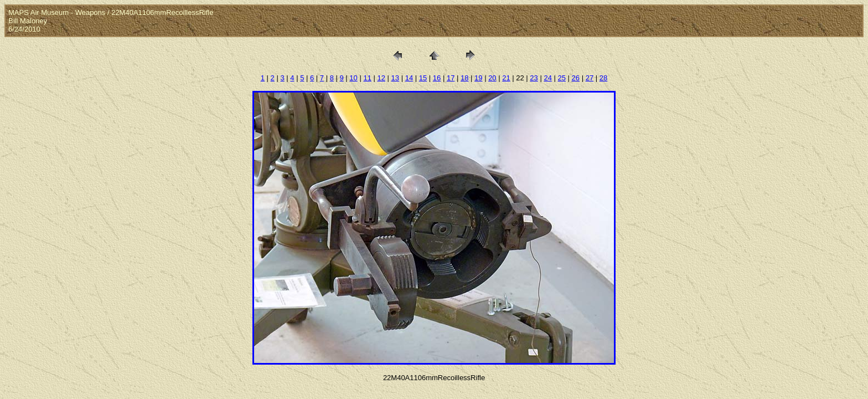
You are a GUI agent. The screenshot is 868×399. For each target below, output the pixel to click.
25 (562, 78)
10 (353, 78)
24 (547, 78)
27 (590, 78)
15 (423, 78)
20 (492, 78)
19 (478, 78)
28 (603, 78)
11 (367, 78)
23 (534, 78)
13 (395, 78)
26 (576, 78)
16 (437, 78)
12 (381, 78)
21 (506, 78)
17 (451, 78)
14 (409, 78)
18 (464, 78)
